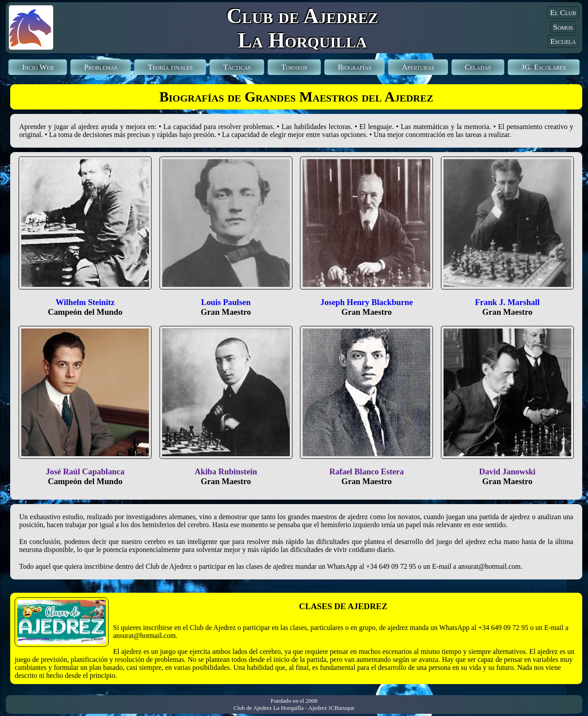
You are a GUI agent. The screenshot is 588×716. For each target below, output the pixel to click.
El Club (563, 12)
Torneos (294, 67)
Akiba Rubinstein (226, 471)
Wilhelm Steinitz (85, 302)
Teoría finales (170, 67)
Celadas (478, 67)
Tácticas (237, 67)
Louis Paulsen (226, 302)
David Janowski (507, 471)
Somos (563, 27)
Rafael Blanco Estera (366, 471)
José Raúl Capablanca (85, 471)
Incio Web (38, 67)
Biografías (354, 67)
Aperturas (418, 67)
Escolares (544, 67)
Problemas (101, 67)
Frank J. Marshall (507, 302)
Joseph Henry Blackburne (367, 302)
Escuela (563, 41)
